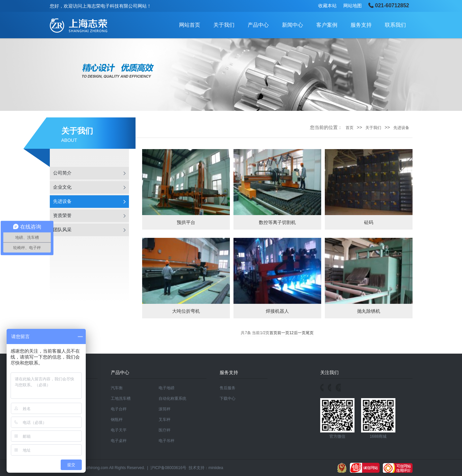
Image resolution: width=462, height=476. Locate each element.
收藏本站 (327, 6)
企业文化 (62, 187)
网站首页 (190, 25)
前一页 (283, 333)
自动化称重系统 (172, 398)
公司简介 (62, 173)
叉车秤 (165, 420)
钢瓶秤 (117, 420)
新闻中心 (293, 25)
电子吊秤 (167, 441)
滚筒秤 (165, 409)
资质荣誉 (62, 216)
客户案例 (327, 25)
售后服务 (228, 388)
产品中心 (258, 25)
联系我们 (395, 25)
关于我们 (224, 25)
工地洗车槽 (121, 398)
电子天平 (119, 430)
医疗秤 (165, 430)
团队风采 (62, 230)
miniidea (216, 468)
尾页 (310, 333)
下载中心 (228, 398)
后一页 (300, 333)
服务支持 (361, 25)
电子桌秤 (119, 441)
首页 (350, 128)
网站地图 (353, 6)
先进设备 (62, 201)
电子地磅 (167, 388)
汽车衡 (117, 388)
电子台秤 (119, 409)
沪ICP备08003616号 (168, 468)
